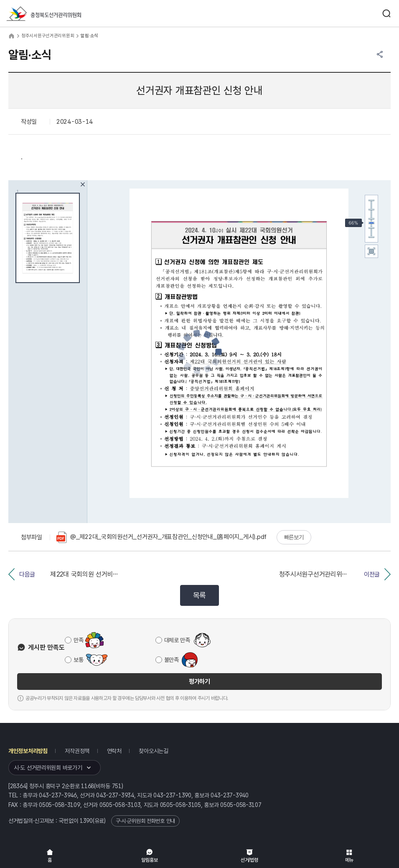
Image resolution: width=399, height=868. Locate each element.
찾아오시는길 (153, 751)
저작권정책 (77, 751)
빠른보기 (294, 537)
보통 (78, 660)
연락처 (114, 751)
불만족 (172, 660)
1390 (86, 821)
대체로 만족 (177, 640)
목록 (199, 595)
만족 (78, 640)
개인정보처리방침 (28, 751)
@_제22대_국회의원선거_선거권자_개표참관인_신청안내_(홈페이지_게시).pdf (161, 537)
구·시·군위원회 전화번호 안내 (145, 821)
